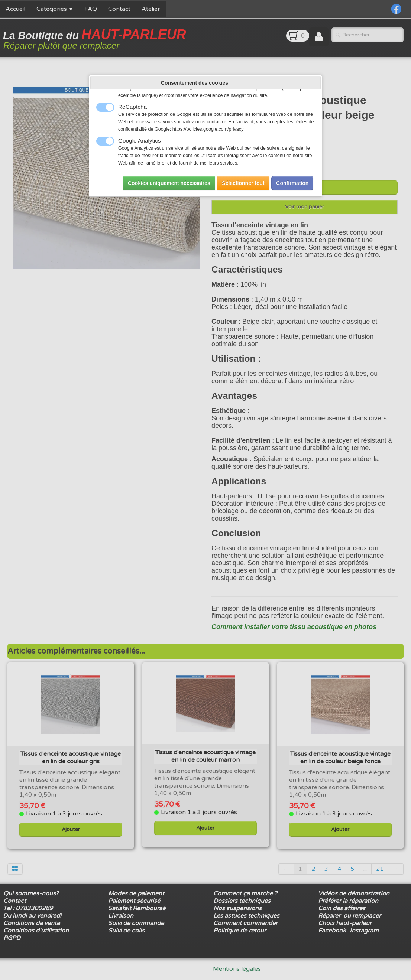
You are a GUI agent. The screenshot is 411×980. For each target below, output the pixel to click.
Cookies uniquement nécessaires (169, 183)
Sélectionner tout (243, 183)
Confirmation (292, 183)
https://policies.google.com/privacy (208, 129)
